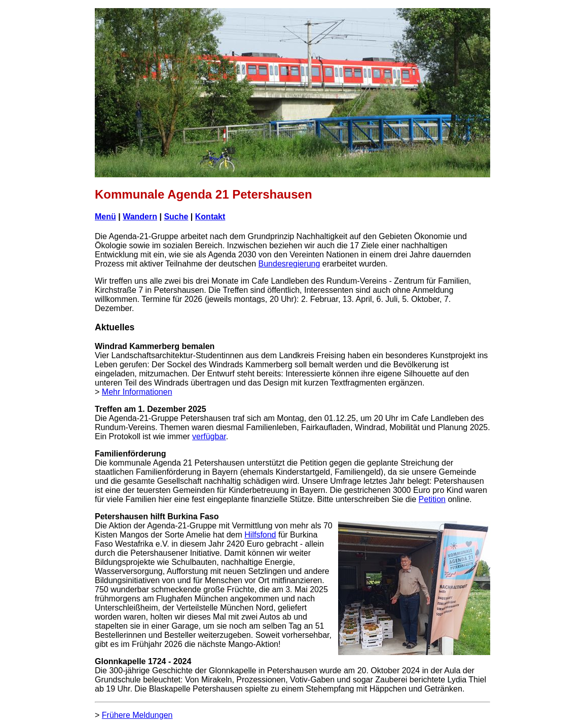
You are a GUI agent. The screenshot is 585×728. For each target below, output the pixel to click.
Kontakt (210, 217)
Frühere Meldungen (137, 715)
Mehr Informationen (137, 392)
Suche (176, 217)
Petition (432, 499)
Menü (105, 217)
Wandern (140, 217)
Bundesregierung (289, 264)
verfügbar (209, 436)
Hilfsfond (260, 535)
